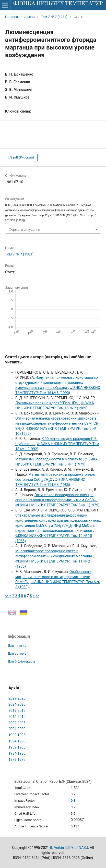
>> (37, 596)
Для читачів (17, 646)
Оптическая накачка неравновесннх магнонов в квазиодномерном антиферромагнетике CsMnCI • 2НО (58, 423)
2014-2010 (17, 717)
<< (7, 596)
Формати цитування (24, 230)
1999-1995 (17, 735)
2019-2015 (17, 711)
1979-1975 (17, 760)
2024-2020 (17, 704)
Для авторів (17, 653)
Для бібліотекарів (21, 661)
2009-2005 (17, 723)
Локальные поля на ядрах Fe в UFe (47, 403)
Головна (11, 17)
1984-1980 (17, 753)
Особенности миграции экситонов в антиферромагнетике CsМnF (53, 577)
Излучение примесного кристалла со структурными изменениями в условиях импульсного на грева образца (57, 383)
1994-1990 (17, 741)
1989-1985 (17, 747)
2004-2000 (17, 729)
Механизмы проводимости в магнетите (49, 459)
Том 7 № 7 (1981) (54, 17)
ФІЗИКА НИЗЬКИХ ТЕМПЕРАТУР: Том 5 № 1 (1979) (57, 505)
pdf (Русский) (23, 157)
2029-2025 (17, 698)
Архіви (29, 17)
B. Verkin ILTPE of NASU (69, 848)
